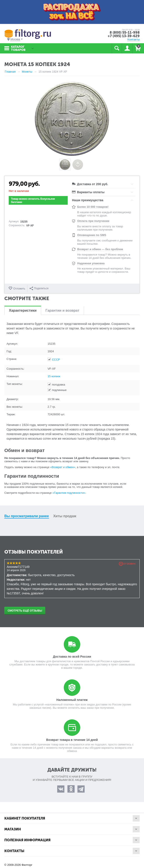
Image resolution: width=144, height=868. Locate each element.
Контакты (134, 39)
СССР (56, 360)
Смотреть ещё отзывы (25, 611)
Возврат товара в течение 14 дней (72, 740)
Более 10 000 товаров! (93, 207)
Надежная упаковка (91, 263)
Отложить (19, 289)
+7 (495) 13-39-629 (124, 36)
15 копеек (54, 376)
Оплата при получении (93, 221)
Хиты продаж (65, 516)
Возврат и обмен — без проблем (100, 249)
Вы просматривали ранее (27, 516)
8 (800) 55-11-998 (125, 32)
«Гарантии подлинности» (69, 493)
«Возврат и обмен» (63, 467)
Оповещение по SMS (92, 235)
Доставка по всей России (72, 657)
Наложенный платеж (72, 700)
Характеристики (23, 310)
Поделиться (39, 288)
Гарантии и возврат (62, 310)
